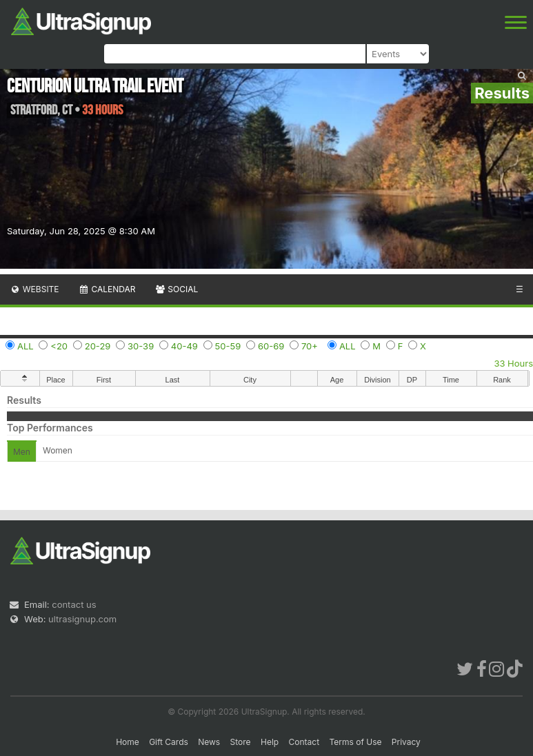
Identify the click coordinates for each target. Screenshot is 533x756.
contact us (74, 604)
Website (34, 289)
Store (241, 742)
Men (22, 452)
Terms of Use (355, 742)
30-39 (141, 346)
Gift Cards (169, 742)
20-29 (98, 346)
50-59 (228, 346)
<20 (59, 346)
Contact (304, 742)
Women (58, 450)
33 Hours (513, 363)
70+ (310, 346)
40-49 (184, 346)
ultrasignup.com (82, 619)
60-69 (271, 346)
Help (270, 742)
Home (128, 742)
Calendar (107, 289)
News (209, 742)
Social (176, 289)
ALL (26, 346)
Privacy (406, 742)
